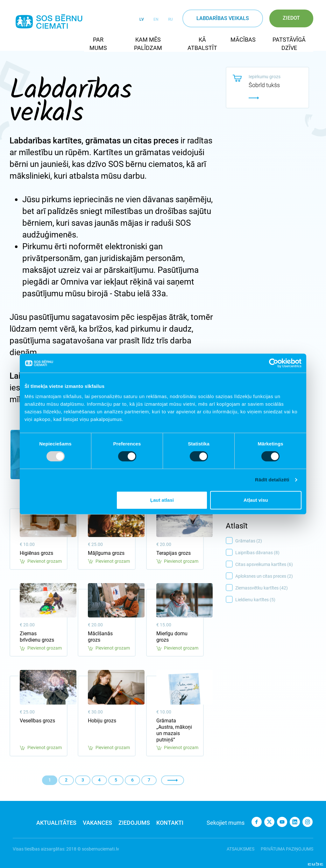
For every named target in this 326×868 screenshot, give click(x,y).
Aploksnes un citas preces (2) (276, 576)
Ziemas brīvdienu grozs (37, 637)
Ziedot (291, 18)
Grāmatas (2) (276, 541)
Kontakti (170, 823)
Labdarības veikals (223, 18)
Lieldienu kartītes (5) (276, 600)
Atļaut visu (256, 500)
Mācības (243, 40)
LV (142, 19)
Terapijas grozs (174, 553)
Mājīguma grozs (106, 553)
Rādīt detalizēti (272, 480)
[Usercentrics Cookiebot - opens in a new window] (274, 363)
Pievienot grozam (41, 561)
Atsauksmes (241, 849)
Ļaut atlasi (162, 500)
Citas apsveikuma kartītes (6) (276, 565)
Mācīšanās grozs (100, 637)
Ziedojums (134, 823)
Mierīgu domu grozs (172, 637)
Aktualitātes (56, 823)
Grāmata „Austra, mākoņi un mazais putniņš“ (174, 730)
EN (156, 19)
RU (170, 19)
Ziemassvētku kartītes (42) (276, 588)
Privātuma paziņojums (287, 849)
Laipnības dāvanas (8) (276, 553)
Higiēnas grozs (36, 553)
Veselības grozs (37, 721)
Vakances (97, 823)
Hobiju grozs (102, 721)
